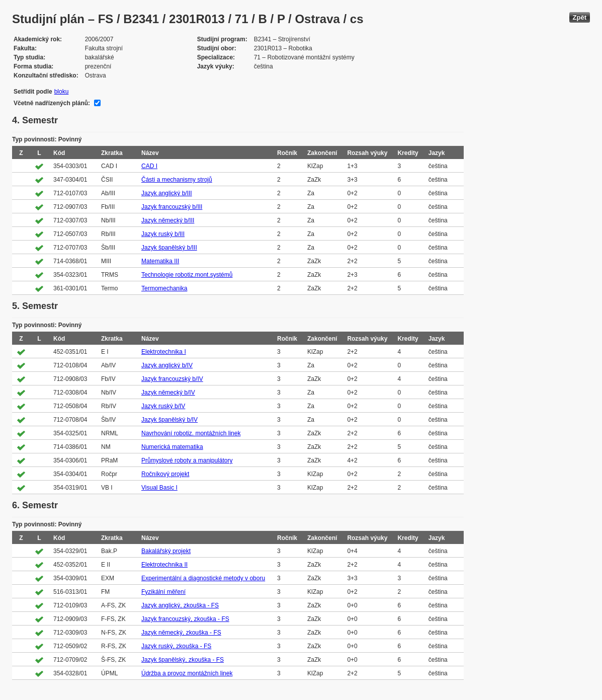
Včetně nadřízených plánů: (52, 103)
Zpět (580, 17)
